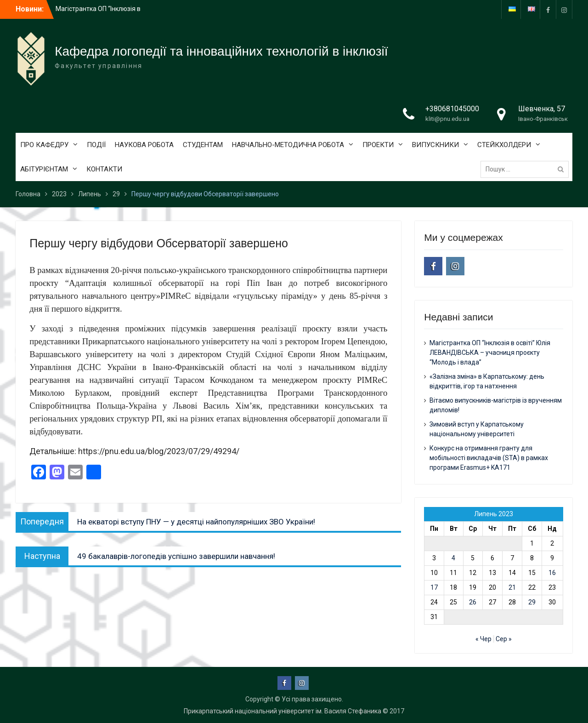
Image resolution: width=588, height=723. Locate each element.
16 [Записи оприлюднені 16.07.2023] (552, 573)
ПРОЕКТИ (378, 145)
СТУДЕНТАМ (203, 145)
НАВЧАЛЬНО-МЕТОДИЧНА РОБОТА (288, 145)
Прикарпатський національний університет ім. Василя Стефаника (283, 711)
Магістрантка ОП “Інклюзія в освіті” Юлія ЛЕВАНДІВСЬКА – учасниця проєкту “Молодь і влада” (490, 353)
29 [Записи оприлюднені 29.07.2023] (532, 602)
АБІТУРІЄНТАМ (44, 169)
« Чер (483, 639)
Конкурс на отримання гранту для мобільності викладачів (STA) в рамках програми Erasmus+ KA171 (489, 458)
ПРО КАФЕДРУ (44, 145)
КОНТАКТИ (104, 169)
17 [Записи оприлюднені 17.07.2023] (434, 587)
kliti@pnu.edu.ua (447, 119)
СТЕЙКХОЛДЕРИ (504, 145)
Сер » (504, 639)
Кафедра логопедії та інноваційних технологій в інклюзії (221, 51)
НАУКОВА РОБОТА (144, 145)
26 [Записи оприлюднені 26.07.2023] (473, 602)
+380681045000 (452, 109)
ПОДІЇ (96, 145)
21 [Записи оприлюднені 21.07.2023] (512, 587)
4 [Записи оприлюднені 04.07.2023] (453, 558)
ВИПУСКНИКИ (435, 145)
